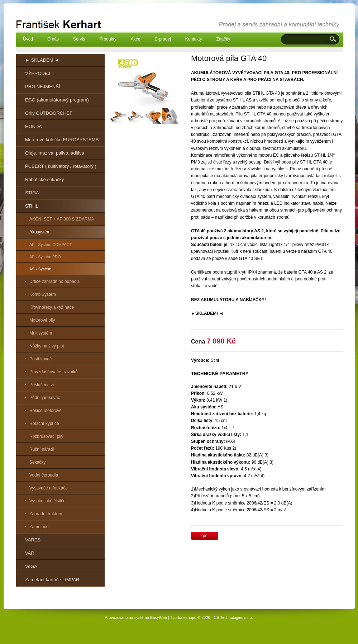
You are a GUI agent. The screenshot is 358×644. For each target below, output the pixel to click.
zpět (205, 536)
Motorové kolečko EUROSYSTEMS (62, 140)
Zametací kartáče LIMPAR (52, 580)
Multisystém (41, 333)
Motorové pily (42, 320)
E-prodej (163, 39)
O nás (53, 39)
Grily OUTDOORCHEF (49, 113)
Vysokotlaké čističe (47, 501)
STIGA (32, 193)
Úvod (28, 39)
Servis (79, 39)
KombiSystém (43, 294)
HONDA (34, 126)
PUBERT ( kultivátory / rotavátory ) (61, 166)
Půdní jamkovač (45, 398)
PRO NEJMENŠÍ (43, 87)
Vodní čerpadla (44, 475)
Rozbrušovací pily (46, 436)
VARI (30, 553)
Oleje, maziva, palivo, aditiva (55, 153)
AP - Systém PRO (45, 257)
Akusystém (40, 232)
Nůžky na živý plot (47, 346)
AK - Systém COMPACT (51, 245)
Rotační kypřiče (44, 423)
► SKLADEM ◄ (42, 60)
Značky (223, 39)
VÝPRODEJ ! (39, 73)
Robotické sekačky (44, 179)
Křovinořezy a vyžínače (52, 307)
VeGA (31, 566)
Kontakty (194, 39)
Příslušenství (42, 385)
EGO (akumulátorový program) (57, 100)
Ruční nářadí (42, 449)
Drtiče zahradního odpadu (54, 281)
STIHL (32, 206)
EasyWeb (159, 617)
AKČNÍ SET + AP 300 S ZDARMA (62, 219)
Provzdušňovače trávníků (54, 372)
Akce (136, 39)
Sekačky (37, 462)
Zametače (39, 527)
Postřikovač (40, 359)
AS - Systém (40, 269)
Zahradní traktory (46, 514)
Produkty (108, 39)
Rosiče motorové (46, 411)
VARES (33, 540)
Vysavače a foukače (49, 488)
